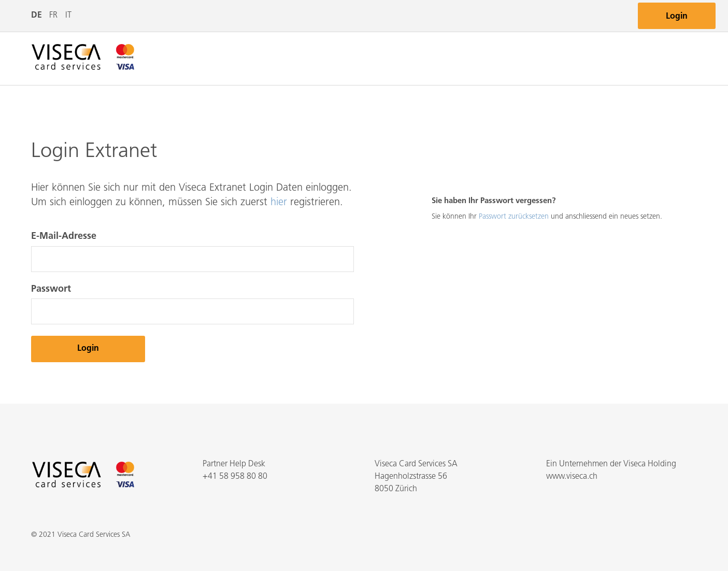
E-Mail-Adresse (64, 237)
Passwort (51, 289)
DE (37, 16)
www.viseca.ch (572, 477)
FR (53, 16)
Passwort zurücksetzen (514, 217)
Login (677, 17)
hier (279, 203)
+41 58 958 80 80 (235, 477)
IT (68, 16)
